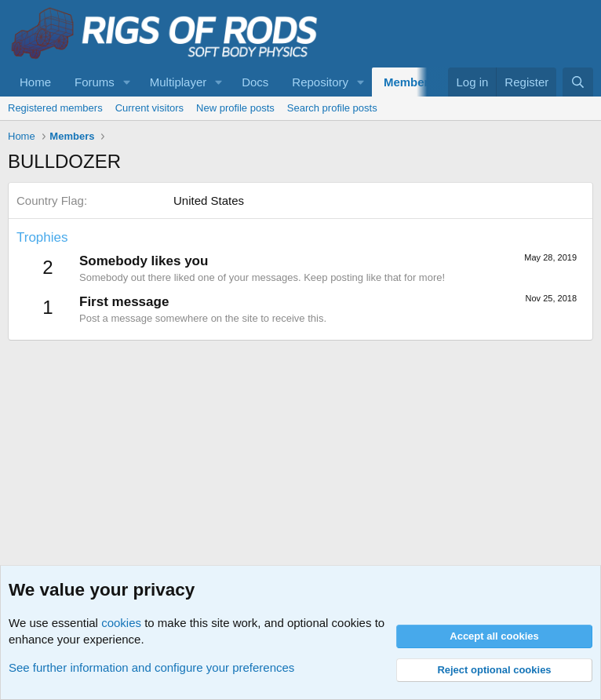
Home (35, 82)
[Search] (578, 82)
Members (410, 82)
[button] (127, 82)
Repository (320, 82)
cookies (121, 623)
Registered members (55, 108)
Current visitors (149, 108)
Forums (95, 82)
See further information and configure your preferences (151, 667)
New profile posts (235, 108)
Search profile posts (332, 108)
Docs (255, 82)
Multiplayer (178, 82)
